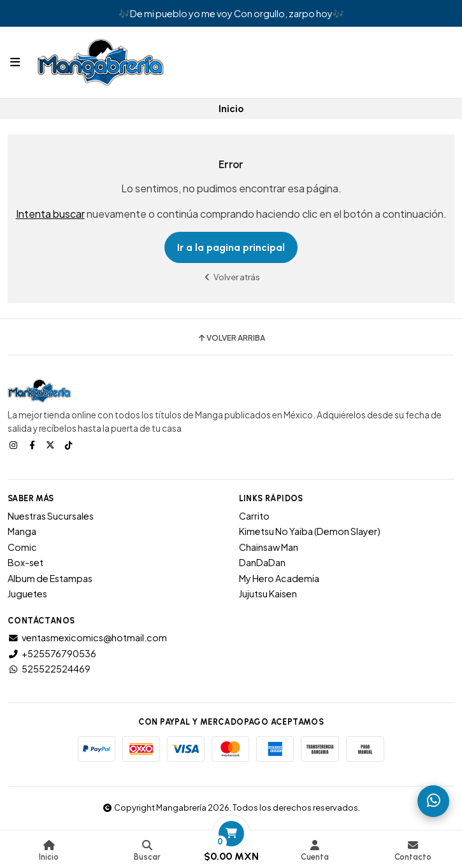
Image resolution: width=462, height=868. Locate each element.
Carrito (254, 516)
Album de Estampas (50, 578)
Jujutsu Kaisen (268, 594)
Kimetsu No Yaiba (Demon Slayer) (310, 531)
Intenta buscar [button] (50, 214)
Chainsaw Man (269, 547)
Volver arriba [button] (231, 338)
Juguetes (27, 594)
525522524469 (49, 669)
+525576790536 (52, 653)
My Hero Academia (279, 578)
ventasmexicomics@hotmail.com (87, 637)
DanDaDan (262, 562)
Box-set (25, 562)
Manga (22, 531)
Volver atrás (231, 277)
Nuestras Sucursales (51, 516)
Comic (22, 547)
